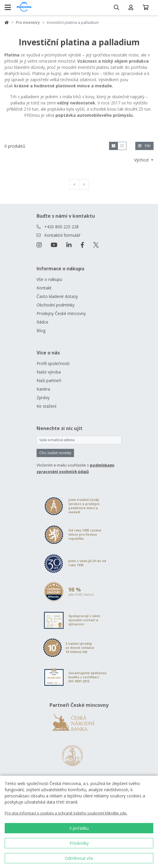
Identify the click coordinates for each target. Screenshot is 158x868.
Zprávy (43, 398)
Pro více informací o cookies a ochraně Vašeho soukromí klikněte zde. (66, 813)
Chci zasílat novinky (55, 453)
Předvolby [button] (79, 843)
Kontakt (44, 288)
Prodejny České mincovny (61, 313)
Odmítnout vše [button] (79, 858)
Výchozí (142, 160)
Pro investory (28, 22)
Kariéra (43, 389)
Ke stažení (46, 406)
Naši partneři (49, 380)
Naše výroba (49, 372)
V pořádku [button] (79, 828)
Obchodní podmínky (56, 305)
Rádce (42, 322)
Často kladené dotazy (57, 296)
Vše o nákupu (49, 279)
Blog (41, 330)
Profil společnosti (53, 363)
